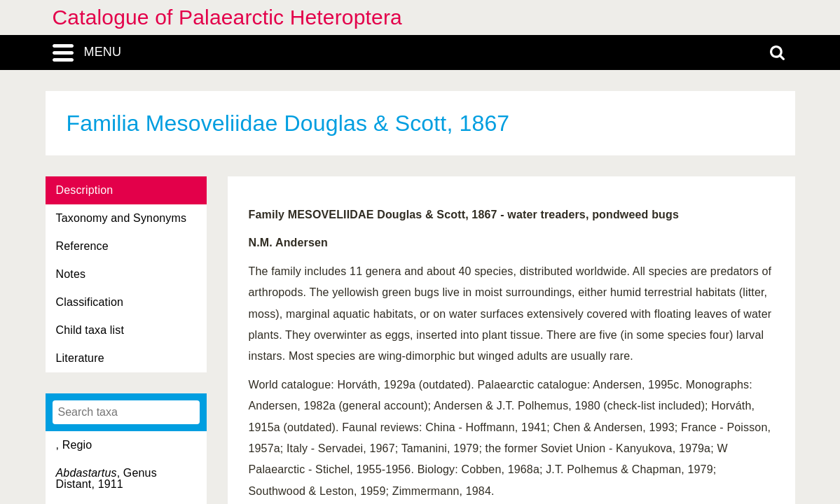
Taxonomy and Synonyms (122, 218)
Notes (71, 274)
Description (85, 190)
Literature (80, 358)
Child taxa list (90, 330)
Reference (82, 246)
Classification (90, 302)
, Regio (74, 445)
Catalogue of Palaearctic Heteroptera (227, 17)
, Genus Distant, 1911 (106, 478)
